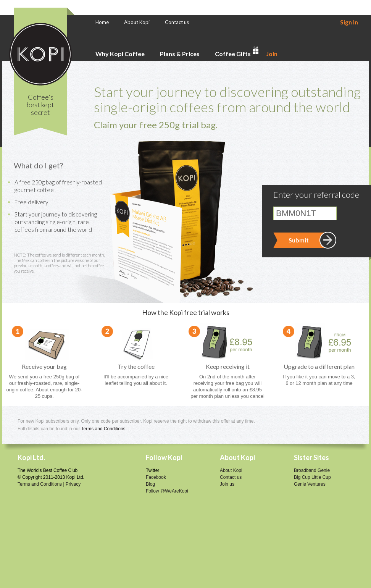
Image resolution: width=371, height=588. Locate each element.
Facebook (156, 477)
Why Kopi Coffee (120, 54)
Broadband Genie (312, 470)
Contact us (177, 22)
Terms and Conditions (103, 429)
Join (272, 54)
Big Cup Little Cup (312, 477)
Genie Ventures (310, 484)
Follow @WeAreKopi (167, 491)
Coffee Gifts (233, 54)
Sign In (349, 22)
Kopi (40, 54)
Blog (150, 484)
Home (102, 22)
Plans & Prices (180, 54)
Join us (227, 484)
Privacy (73, 484)
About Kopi (137, 22)
